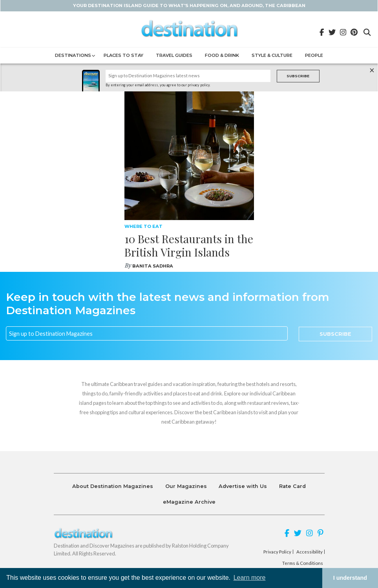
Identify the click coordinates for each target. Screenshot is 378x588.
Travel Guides (174, 55)
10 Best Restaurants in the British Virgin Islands (189, 245)
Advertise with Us (243, 486)
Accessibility (310, 552)
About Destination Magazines (113, 486)
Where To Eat (143, 226)
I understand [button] (350, 578)
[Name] (188, 76)
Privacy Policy (277, 552)
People (314, 55)
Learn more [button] (250, 578)
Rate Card (292, 486)
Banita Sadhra (153, 266)
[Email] (147, 333)
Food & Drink (222, 55)
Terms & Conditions (303, 563)
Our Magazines (186, 486)
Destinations (73, 55)
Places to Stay (123, 55)
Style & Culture (272, 55)
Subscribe (298, 76)
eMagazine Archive (189, 502)
